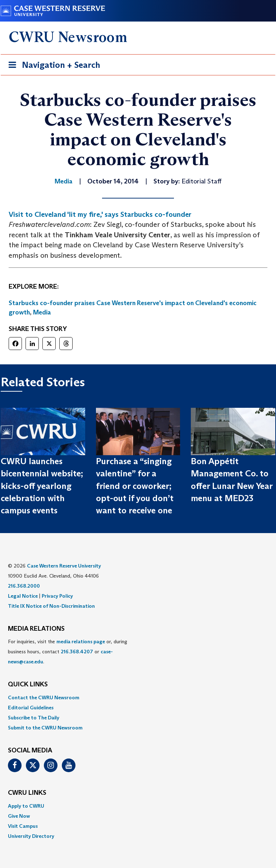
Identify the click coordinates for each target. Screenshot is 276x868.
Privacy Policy (57, 596)
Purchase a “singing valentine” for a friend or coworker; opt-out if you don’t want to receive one (135, 486)
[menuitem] (138, 697)
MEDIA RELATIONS (36, 629)
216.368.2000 (24, 586)
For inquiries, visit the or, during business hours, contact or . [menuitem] (68, 652)
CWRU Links (27, 793)
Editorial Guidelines (31, 708)
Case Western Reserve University (64, 566)
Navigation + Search (52, 66)
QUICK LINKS (28, 685)
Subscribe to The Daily (34, 718)
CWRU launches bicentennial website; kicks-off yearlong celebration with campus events (42, 486)
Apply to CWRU (26, 806)
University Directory (31, 836)
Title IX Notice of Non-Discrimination (51, 606)
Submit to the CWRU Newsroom (45, 728)
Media (42, 312)
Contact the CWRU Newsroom (44, 697)
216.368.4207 (77, 652)
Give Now (19, 816)
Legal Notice (23, 596)
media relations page (81, 641)
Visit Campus (23, 826)
